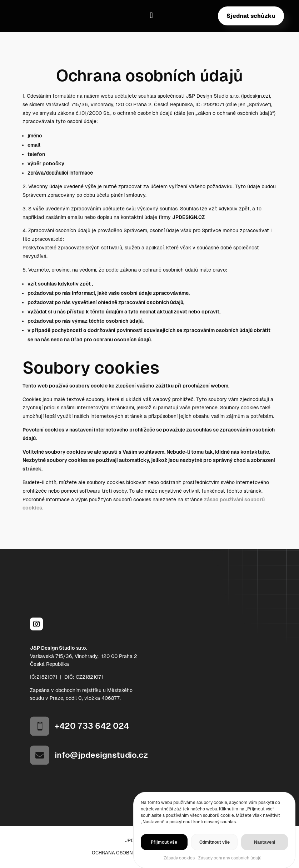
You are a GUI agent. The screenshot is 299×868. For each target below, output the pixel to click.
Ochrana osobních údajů (125, 853)
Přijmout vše (164, 850)
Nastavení (265, 850)
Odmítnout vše (215, 850)
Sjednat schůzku (251, 16)
